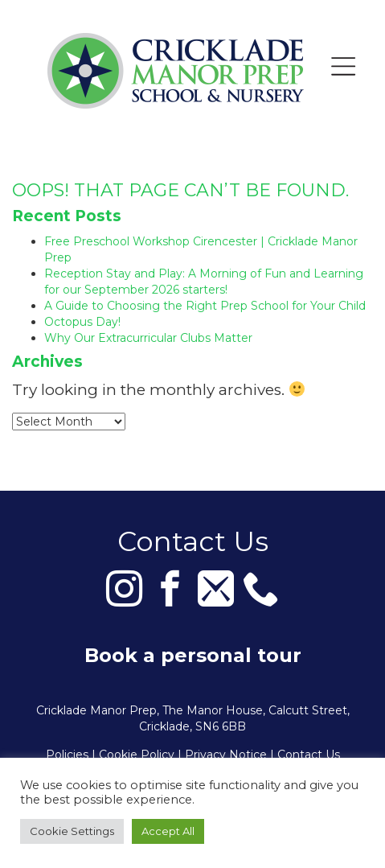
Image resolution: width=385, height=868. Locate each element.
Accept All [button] (168, 831)
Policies (67, 755)
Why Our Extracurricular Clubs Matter (148, 338)
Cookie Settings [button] (72, 831)
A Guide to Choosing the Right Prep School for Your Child (205, 306)
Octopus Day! (82, 322)
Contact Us (309, 755)
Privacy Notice (226, 755)
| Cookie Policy (133, 755)
